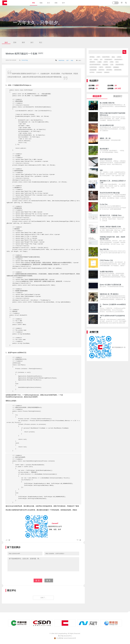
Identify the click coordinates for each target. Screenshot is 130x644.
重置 (49, 581)
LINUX (119, 57)
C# (91, 60)
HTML (96, 60)
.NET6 (106, 62)
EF (101, 60)
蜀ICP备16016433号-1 (65, 636)
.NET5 (101, 67)
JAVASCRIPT (118, 60)
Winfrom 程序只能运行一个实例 (21, 54)
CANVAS (99, 72)
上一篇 (8, 540)
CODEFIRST (108, 60)
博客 (34, 3)
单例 (72, 60)
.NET (67, 60)
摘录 (23, 42)
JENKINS (108, 67)
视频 (41, 3)
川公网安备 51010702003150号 (65, 638)
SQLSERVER (119, 64)
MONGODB (118, 70)
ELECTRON (106, 57)
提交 (38, 581)
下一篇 (79, 540)
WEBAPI (92, 62)
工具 (112, 65)
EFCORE (109, 70)
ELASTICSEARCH (95, 64)
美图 (56, 3)
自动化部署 (93, 70)
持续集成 (116, 67)
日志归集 (105, 65)
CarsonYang (25, 60)
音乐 (48, 3)
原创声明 (41, 53)
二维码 (99, 62)
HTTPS (92, 72)
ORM (112, 62)
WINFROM (61, 60)
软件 (63, 3)
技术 (6, 42)
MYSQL (92, 57)
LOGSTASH (93, 67)
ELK (117, 62)
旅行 (32, 42)
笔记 (41, 42)
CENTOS (101, 70)
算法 (113, 57)
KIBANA (107, 72)
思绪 (15, 42)
